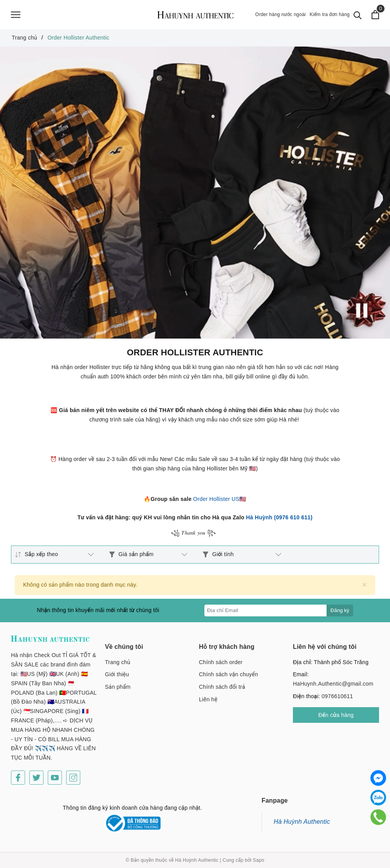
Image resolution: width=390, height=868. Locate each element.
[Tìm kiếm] (358, 15)
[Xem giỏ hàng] (375, 15)
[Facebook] (18, 778)
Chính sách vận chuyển (228, 674)
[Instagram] (73, 778)
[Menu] (16, 15)
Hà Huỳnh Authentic (302, 822)
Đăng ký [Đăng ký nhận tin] (340, 610)
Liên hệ (208, 699)
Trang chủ (118, 662)
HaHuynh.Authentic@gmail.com (333, 684)
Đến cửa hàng (336, 715)
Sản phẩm (118, 687)
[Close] (364, 584)
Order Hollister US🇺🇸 (219, 499)
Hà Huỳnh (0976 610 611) (279, 517)
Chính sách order (221, 662)
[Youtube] (55, 778)
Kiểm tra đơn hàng (330, 14)
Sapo (259, 860)
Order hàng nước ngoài (281, 14)
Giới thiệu (117, 674)
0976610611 (337, 696)
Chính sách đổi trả (222, 687)
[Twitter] (36, 778)
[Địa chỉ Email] (266, 610)
